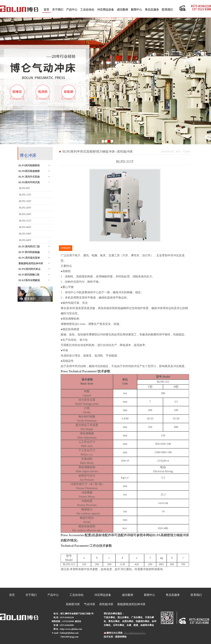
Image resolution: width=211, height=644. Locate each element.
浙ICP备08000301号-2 (135, 633)
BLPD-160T (25, 201)
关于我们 (58, 10)
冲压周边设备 (105, 10)
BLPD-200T (25, 208)
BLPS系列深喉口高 (29, 275)
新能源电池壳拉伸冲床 (31, 263)
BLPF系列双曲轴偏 (29, 252)
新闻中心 (136, 10)
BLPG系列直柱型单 (29, 258)
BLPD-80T (25, 188)
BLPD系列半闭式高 (29, 182)
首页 (46, 10)
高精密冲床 (73, 604)
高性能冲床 (106, 604)
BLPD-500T (25, 234)
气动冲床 (89, 604)
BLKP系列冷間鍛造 (29, 280)
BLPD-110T (25, 195)
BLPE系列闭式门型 (29, 246)
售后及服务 (152, 10)
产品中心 (72, 10)
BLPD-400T (25, 227)
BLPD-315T (25, 221)
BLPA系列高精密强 (29, 165)
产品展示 (187, 152)
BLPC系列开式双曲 (29, 177)
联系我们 (167, 10)
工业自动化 (87, 10)
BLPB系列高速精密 (29, 171)
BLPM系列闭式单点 (29, 269)
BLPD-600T (25, 240)
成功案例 (122, 10)
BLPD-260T (25, 214)
